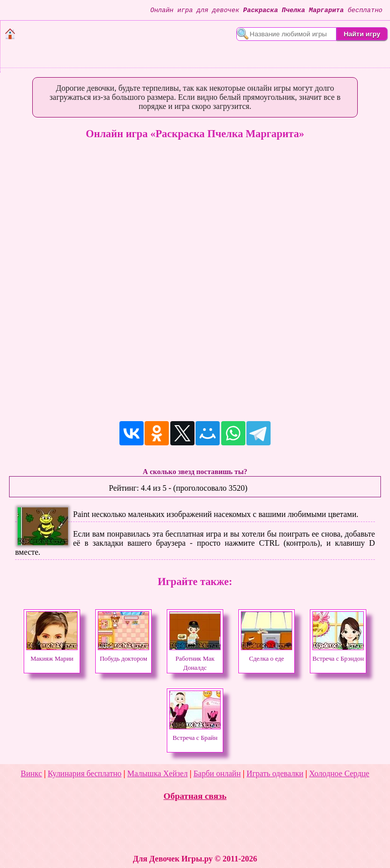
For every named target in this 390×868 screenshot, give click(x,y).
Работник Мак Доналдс (195, 659)
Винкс (31, 773)
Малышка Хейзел (158, 773)
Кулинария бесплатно (85, 773)
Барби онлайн (217, 773)
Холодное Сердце (339, 773)
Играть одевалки (275, 773)
